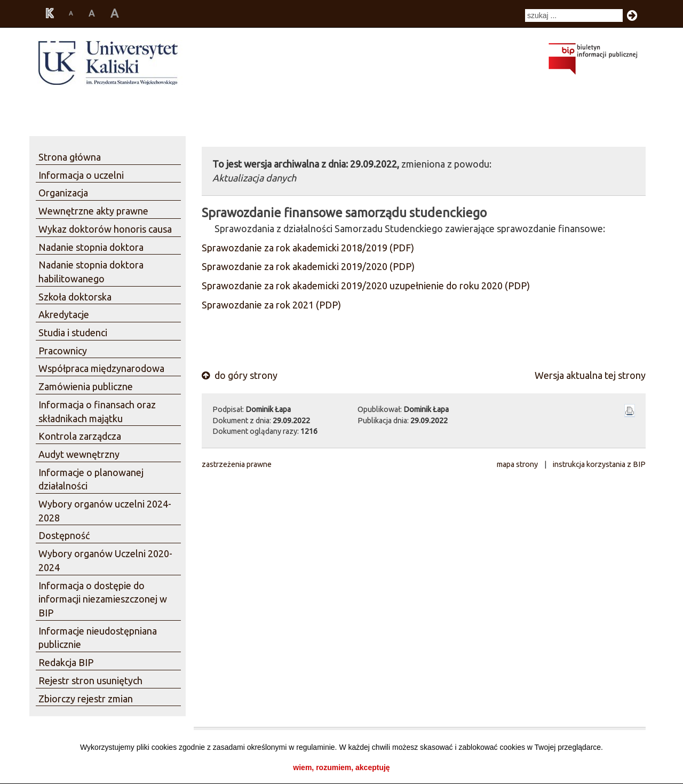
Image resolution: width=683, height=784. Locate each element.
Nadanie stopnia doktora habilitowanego (91, 272)
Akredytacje (64, 314)
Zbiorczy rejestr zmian (86, 699)
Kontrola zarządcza (80, 436)
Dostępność (64, 535)
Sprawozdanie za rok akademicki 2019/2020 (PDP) (308, 266)
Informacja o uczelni (81, 175)
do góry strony (240, 375)
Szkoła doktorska (75, 297)
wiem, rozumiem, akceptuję (341, 767)
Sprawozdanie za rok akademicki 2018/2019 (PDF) (308, 248)
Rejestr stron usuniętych (90, 680)
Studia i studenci (73, 332)
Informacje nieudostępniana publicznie (98, 638)
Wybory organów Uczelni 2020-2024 (105, 560)
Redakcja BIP (66, 662)
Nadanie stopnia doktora (91, 247)
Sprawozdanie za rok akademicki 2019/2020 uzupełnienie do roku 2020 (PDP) (366, 286)
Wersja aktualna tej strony (590, 375)
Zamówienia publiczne (86, 386)
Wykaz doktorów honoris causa (105, 229)
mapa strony (517, 464)
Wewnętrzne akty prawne (93, 211)
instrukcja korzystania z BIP (599, 464)
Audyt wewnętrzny (79, 454)
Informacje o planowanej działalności (91, 479)
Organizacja (63, 193)
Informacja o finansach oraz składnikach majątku (97, 411)
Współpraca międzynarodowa (101, 368)
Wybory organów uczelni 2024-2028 (105, 511)
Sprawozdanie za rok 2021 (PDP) (271, 305)
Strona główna (70, 157)
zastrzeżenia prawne (237, 464)
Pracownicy (63, 351)
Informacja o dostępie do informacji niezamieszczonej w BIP (103, 599)
